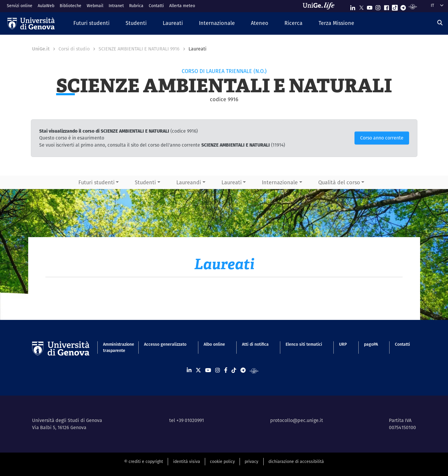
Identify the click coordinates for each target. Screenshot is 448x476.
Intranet (116, 6)
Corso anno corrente (382, 138)
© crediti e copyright (144, 461)
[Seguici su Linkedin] (353, 6)
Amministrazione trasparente (115, 347)
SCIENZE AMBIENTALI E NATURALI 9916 (139, 49)
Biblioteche (71, 6)
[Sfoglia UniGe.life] (321, 6)
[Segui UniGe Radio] (413, 6)
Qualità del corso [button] (339, 182)
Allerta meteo (182, 6)
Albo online (214, 344)
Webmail (95, 6)
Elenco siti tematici (304, 344)
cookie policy (222, 461)
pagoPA (371, 344)
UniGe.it (41, 49)
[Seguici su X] (361, 6)
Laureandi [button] (189, 182)
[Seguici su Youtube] (370, 6)
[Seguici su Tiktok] (395, 6)
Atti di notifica (255, 344)
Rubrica (136, 6)
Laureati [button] (232, 182)
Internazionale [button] (280, 182)
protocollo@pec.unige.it (297, 420)
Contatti (156, 6)
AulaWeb (46, 6)
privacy (251, 461)
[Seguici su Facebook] (387, 6)
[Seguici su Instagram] (378, 6)
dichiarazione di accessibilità (296, 461)
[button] (91, 23)
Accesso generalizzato (165, 344)
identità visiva (187, 461)
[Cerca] (440, 23)
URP (343, 344)
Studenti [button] (145, 182)
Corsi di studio (74, 49)
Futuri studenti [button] (96, 182)
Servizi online (20, 6)
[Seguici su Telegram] (403, 6)
